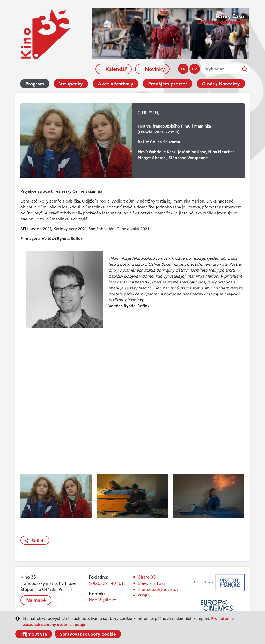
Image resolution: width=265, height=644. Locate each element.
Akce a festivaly (116, 84)
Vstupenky (71, 84)
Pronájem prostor (168, 84)
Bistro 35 (147, 577)
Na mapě (36, 600)
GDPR (144, 596)
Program (35, 84)
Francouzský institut (158, 589)
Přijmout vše (34, 634)
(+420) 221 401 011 (107, 583)
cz (195, 69)
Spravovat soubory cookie (88, 634)
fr (183, 69)
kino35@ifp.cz (102, 600)
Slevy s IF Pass (152, 583)
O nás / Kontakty (221, 84)
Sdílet (38, 541)
